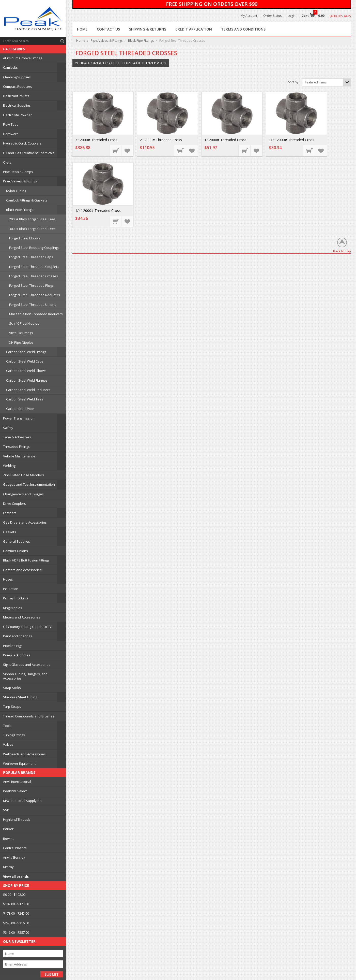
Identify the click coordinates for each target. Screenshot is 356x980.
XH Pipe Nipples (21, 342)
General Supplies (17, 541)
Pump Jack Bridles (17, 655)
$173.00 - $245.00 (16, 913)
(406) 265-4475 (340, 16)
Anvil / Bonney (14, 857)
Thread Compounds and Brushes (29, 716)
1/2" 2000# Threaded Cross (292, 140)
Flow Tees (11, 124)
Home (81, 41)
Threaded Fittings (16, 446)
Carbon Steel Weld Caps (25, 361)
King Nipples (13, 608)
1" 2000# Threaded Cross (225, 140)
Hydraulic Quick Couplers (22, 143)
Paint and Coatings (18, 636)
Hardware (11, 134)
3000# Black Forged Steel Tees (32, 229)
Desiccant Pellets (16, 96)
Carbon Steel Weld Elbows (26, 371)
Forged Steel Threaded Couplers (34, 267)
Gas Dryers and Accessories (25, 522)
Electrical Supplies (17, 105)
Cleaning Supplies (17, 77)
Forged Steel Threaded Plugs (31, 285)
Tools (7, 726)
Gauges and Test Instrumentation (29, 484)
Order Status (272, 16)
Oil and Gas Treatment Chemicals (29, 153)
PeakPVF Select (15, 791)
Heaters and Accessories (22, 570)
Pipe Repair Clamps (18, 172)
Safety (8, 428)
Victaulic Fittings (21, 333)
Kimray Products (16, 598)
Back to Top (342, 251)
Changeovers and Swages (23, 494)
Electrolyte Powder (17, 115)
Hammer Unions (16, 551)
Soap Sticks (12, 688)
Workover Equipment (19, 763)
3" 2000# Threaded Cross (96, 140)
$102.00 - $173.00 (16, 904)
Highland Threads (17, 819)
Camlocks (10, 67)
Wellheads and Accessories (24, 754)
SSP (6, 810)
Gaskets (10, 532)
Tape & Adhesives (17, 437)
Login (292, 16)
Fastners (10, 513)
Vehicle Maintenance (19, 456)
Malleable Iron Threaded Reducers (36, 314)
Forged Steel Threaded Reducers (35, 295)
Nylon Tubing (16, 191)
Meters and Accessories (22, 617)
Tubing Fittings (14, 735)
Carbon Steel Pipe (20, 409)
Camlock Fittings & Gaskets (27, 200)
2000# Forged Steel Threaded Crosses (121, 63)
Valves (8, 744)
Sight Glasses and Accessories (27, 665)
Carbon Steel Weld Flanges (27, 380)
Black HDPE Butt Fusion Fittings (26, 560)
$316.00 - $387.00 (16, 932)
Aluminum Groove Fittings (23, 58)
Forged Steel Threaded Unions (33, 305)
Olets (7, 162)
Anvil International (17, 782)
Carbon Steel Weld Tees (25, 399)
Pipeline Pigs (13, 646)
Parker (8, 829)
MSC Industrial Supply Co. (23, 801)
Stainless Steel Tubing (20, 697)
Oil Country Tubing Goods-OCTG (28, 627)
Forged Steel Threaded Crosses (34, 276)
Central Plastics (15, 848)
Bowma (9, 839)
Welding (9, 466)
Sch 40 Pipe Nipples (24, 323)
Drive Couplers (14, 503)
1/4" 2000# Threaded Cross (98, 211)
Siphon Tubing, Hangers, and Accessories (25, 676)
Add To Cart (116, 150)
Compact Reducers (18, 87)
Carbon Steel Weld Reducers (28, 390)
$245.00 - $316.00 (16, 923)
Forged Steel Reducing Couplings (34, 248)
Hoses (8, 579)
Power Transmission (19, 418)
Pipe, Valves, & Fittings (20, 181)
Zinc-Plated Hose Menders (24, 475)
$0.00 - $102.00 (14, 895)
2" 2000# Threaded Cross (161, 140)
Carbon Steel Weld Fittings (26, 352)
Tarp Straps (12, 707)
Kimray (8, 867)
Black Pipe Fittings (20, 210)
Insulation (11, 589)
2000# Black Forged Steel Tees (32, 219)
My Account (249, 16)
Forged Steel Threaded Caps (31, 257)
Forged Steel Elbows (25, 238)
